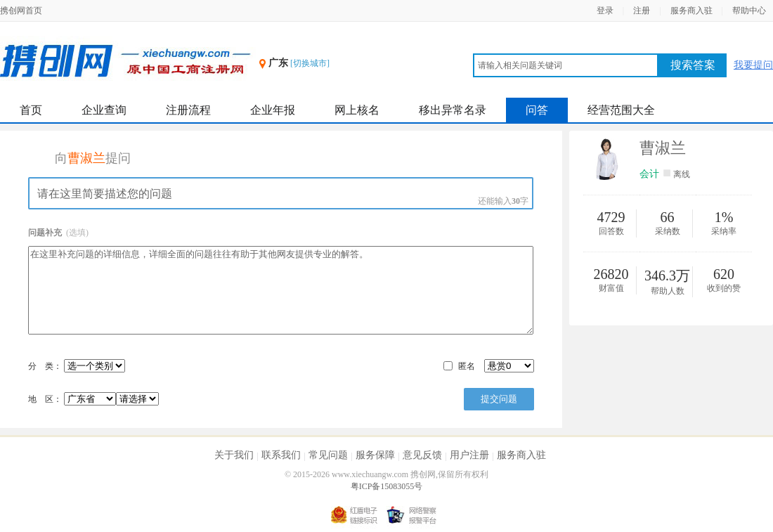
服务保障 (375, 455)
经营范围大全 (621, 110)
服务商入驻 (691, 11)
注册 (642, 11)
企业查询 (104, 110)
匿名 (467, 366)
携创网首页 (21, 11)
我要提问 (753, 65)
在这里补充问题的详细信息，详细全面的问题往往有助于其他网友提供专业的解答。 (281, 290)
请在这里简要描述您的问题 (281, 193)
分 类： (45, 366)
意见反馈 (422, 455)
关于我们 (234, 455)
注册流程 (188, 110)
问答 (537, 110)
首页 (31, 110)
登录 (605, 11)
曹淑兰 (663, 148)
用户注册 (469, 455)
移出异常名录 (453, 110)
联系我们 (281, 455)
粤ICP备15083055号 (387, 486)
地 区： (93, 399)
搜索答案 (693, 65)
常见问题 (328, 455)
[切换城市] (310, 63)
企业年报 (273, 110)
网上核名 (357, 110)
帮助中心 (749, 11)
